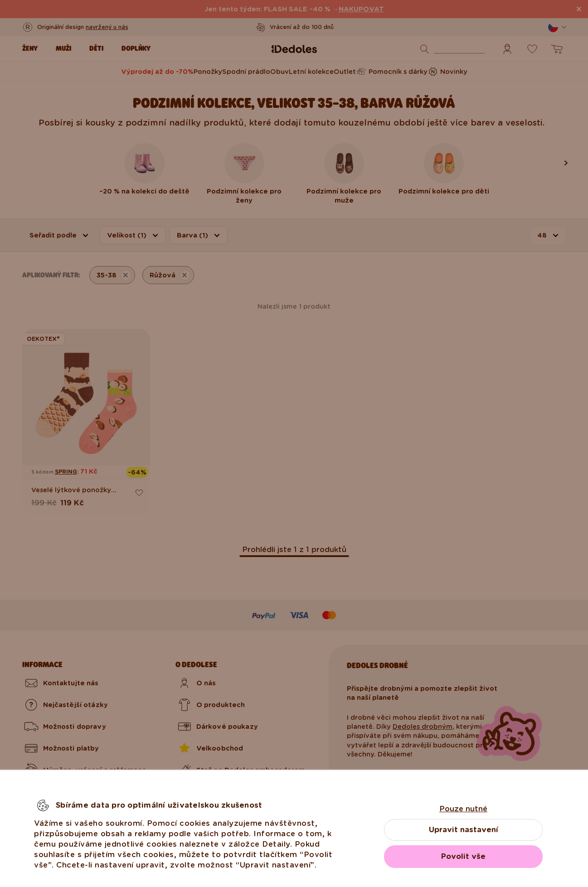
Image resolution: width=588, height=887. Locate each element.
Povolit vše (463, 856)
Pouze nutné (463, 809)
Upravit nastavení (464, 830)
